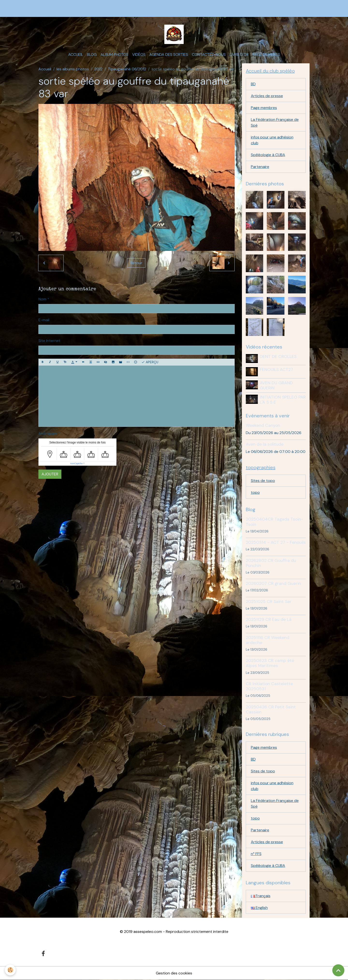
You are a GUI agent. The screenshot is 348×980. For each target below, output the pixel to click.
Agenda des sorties (169, 54)
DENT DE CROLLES (278, 356)
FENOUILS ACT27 (276, 370)
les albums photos (73, 69)
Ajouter (50, 474)
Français (261, 896)
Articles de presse (267, 96)
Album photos (114, 54)
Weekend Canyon (263, 425)
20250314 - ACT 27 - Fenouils (276, 542)
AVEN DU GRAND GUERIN (276, 385)
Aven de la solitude (265, 444)
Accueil (76, 54)
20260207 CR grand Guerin (273, 583)
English (259, 908)
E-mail (44, 320)
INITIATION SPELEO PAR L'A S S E (283, 400)
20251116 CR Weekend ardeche (268, 640)
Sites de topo (263, 481)
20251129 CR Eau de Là (269, 619)
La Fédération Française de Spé (275, 122)
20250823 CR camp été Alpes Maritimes (270, 663)
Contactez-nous (209, 54)
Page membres (266, 54)
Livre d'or (239, 54)
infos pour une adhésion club (272, 140)
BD (253, 84)
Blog (92, 54)
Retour (136, 263)
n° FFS (256, 854)
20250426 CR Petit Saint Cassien (271, 709)
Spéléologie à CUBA (268, 155)
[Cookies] (10, 970)
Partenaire (260, 167)
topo (255, 492)
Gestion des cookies (174, 973)
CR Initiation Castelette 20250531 (269, 686)
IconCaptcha (76, 464)
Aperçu (150, 362)
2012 (98, 69)
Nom (42, 299)
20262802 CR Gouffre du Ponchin (271, 563)
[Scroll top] (338, 970)
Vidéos (139, 54)
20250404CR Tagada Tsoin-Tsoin (274, 522)
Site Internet (49, 341)
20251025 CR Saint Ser (269, 602)
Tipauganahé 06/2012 (127, 69)
